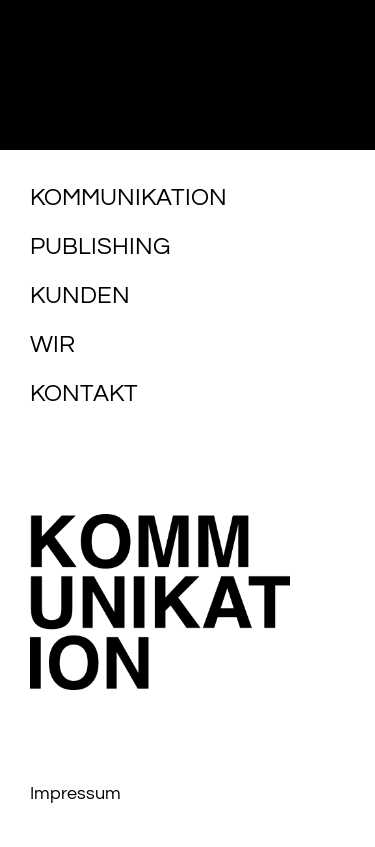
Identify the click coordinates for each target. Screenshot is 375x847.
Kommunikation (128, 197)
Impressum (75, 793)
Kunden (80, 295)
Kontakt (84, 393)
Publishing (100, 246)
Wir (52, 344)
